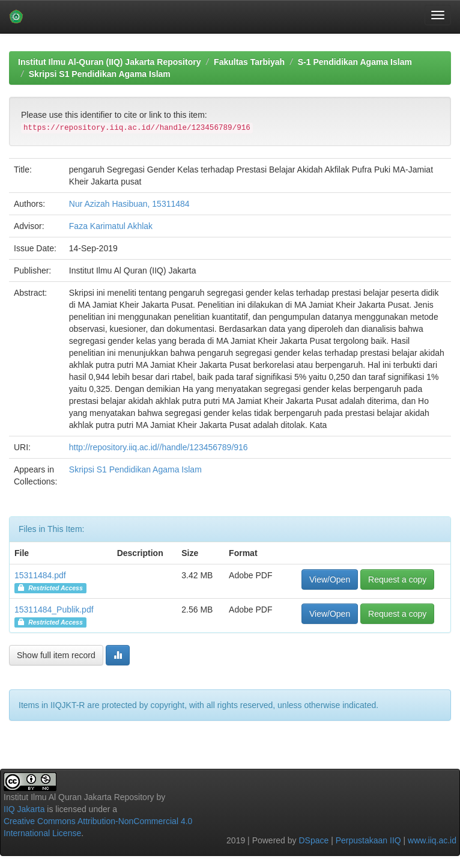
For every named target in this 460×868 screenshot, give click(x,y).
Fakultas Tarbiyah (249, 62)
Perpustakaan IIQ (368, 840)
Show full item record (56, 655)
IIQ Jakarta (24, 809)
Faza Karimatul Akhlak (111, 226)
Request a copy (397, 579)
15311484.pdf (40, 575)
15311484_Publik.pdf (54, 610)
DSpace (313, 840)
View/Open (330, 579)
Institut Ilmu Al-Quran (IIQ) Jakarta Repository (109, 62)
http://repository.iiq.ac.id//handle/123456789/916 (159, 447)
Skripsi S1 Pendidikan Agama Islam (100, 74)
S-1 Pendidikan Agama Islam (355, 62)
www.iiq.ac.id (432, 840)
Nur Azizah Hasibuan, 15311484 (129, 204)
